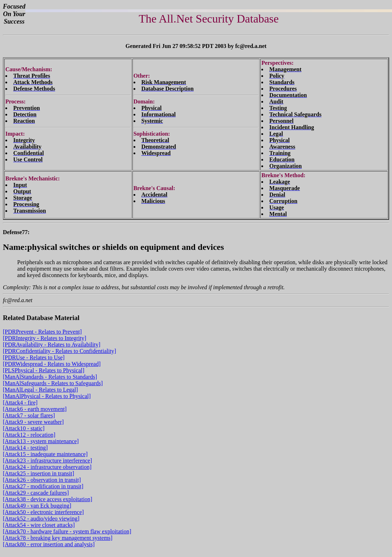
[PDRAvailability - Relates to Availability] (52, 345)
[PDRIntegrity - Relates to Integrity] (45, 338)
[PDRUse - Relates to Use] (34, 357)
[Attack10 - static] (24, 428)
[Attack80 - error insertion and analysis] (49, 544)
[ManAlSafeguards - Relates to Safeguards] (53, 383)
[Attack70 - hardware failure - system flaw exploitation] (67, 531)
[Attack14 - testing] (25, 448)
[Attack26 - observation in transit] (42, 480)
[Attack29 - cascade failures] (36, 493)
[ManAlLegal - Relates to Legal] (40, 390)
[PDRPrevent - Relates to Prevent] (42, 332)
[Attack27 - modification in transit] (43, 486)
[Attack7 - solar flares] (29, 415)
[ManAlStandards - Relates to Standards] (50, 377)
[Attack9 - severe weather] (33, 422)
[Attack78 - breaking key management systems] (58, 538)
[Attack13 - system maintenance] (41, 441)
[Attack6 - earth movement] (35, 409)
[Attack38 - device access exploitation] (48, 499)
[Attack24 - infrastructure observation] (47, 467)
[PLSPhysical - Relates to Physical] (44, 370)
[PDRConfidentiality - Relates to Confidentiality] (59, 351)
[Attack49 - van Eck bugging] (37, 506)
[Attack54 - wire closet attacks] (39, 525)
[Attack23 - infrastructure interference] (47, 461)
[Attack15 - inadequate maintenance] (45, 454)
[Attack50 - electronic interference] (43, 512)
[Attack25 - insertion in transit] (38, 473)
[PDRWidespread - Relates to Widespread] (52, 364)
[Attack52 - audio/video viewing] (41, 519)
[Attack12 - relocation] (29, 435)
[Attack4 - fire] (20, 403)
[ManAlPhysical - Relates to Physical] (47, 396)
